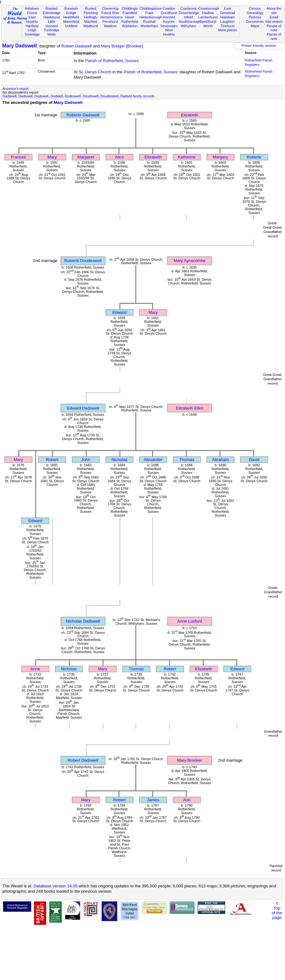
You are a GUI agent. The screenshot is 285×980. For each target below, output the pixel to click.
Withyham (188, 26)
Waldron (110, 26)
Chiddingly (130, 8)
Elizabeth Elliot (189, 408)
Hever (130, 17)
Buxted (91, 8)
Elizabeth (190, 115)
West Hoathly (169, 32)
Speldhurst (208, 22)
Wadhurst (91, 26)
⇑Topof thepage (277, 910)
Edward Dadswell (83, 408)
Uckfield (71, 26)
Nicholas (119, 460)
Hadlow (208, 13)
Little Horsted (52, 24)
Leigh (32, 30)
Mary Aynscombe (190, 261)
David (254, 460)
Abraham (220, 460)
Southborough (190, 22)
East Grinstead (228, 11)
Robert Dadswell (77, 46)
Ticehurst (227, 26)
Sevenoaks (169, 26)
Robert (52, 460)
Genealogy (255, 13)
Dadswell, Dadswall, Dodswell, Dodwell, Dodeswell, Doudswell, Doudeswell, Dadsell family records (78, 96)
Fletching (91, 13)
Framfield (130, 13)
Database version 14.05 (56, 886)
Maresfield (71, 22)
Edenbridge (52, 13)
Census (255, 8)
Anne (35, 669)
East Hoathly (32, 19)
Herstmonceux (112, 17)
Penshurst (110, 22)
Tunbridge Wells (52, 32)
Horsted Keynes (169, 19)
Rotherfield (130, 22)
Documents (255, 22)
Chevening (110, 8)
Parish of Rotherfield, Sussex (112, 61)
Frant (149, 13)
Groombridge (189, 13)
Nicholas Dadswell (83, 621)
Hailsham (228, 17)
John (86, 460)
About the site (274, 11)
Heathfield (71, 17)
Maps (255, 26)
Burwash (71, 8)
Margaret (86, 157)
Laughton (228, 22)
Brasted (51, 8)
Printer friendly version (259, 46)
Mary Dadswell (19, 46)
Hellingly (91, 17)
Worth (208, 26)
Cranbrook (188, 8)
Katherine (187, 157)
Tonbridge (32, 34)
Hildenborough (151, 17)
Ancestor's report (16, 89)
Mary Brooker (190, 760)
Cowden (169, 8)
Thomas (187, 460)
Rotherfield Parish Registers (258, 62)
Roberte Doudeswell (83, 261)
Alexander (153, 460)
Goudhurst (169, 13)
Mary (52, 157)
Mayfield (91, 22)
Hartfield (32, 26)
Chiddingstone (151, 8)
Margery (221, 157)
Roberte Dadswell (83, 115)
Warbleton (130, 26)
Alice (120, 157)
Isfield (188, 17)
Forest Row (110, 13)
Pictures (255, 17)
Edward (119, 312)
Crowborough (209, 8)
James (153, 800)
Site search (274, 22)
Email (274, 17)
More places (227, 30)
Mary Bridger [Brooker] (122, 46)
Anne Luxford (189, 621)
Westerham (150, 26)
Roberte (254, 157)
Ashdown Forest (32, 11)
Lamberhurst (208, 17)
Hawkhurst (51, 17)
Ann (187, 800)
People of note (274, 28)
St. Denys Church (95, 72)
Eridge (71, 13)
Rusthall (149, 22)
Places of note (274, 36)
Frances (18, 157)
